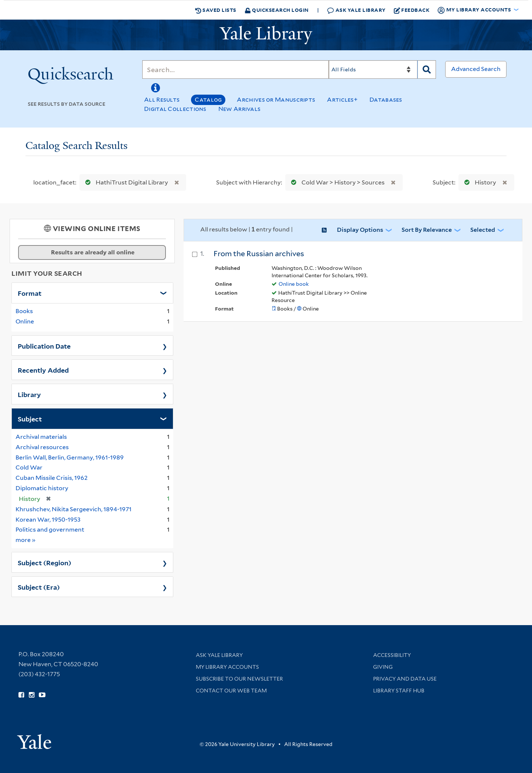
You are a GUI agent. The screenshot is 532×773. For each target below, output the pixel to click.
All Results (162, 100)
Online (25, 321)
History (479, 182)
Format (30, 293)
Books (24, 311)
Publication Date (44, 346)
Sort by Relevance (427, 230)
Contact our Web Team (231, 691)
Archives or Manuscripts (276, 100)
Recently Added (43, 370)
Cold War (29, 467)
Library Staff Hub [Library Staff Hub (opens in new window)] (399, 691)
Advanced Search (476, 69)
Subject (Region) (45, 562)
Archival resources (42, 447)
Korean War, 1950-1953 (48, 520)
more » (26, 540)
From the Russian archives (259, 254)
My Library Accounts (227, 667)
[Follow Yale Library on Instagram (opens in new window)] (32, 695)
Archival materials (41, 437)
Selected (483, 230)
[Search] (236, 69)
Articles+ (342, 100)
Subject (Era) (39, 587)
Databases (386, 100)
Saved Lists (216, 10)
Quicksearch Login (277, 10)
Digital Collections (175, 109)
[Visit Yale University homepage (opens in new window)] (34, 739)
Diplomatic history (42, 488)
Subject (30, 418)
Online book (294, 284)
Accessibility (392, 655)
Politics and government (50, 530)
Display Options (360, 230)
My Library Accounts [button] (475, 10)
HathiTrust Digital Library (125, 182)
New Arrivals (240, 109)
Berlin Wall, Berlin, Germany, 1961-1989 (70, 457)
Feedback (412, 10)
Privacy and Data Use (405, 679)
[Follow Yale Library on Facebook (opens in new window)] (21, 695)
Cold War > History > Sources (336, 182)
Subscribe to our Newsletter (239, 679)
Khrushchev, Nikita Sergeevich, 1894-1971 (74, 509)
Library (29, 394)
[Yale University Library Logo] (266, 35)
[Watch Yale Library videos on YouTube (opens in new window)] (42, 695)
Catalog (208, 100)
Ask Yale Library (356, 10)
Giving (383, 667)
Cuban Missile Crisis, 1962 (52, 478)
